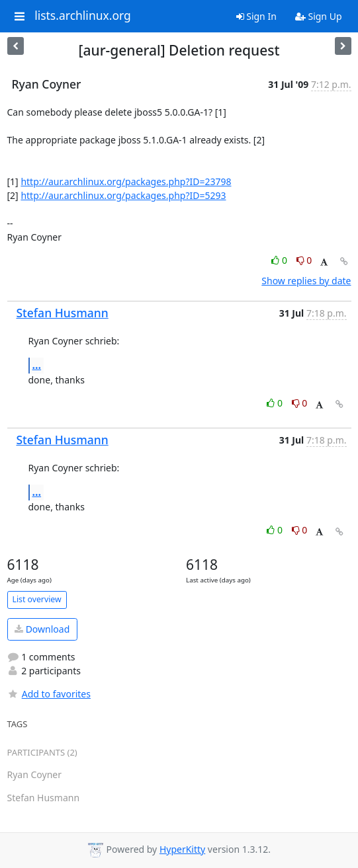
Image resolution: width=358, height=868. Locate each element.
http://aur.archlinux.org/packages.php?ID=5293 (123, 195)
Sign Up (319, 16)
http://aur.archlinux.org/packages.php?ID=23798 (126, 181)
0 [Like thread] (280, 260)
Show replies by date (306, 281)
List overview (37, 599)
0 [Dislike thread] (304, 260)
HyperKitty (182, 849)
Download (42, 629)
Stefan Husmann (63, 313)
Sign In (256, 16)
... (37, 365)
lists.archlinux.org (83, 16)
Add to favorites (49, 694)
